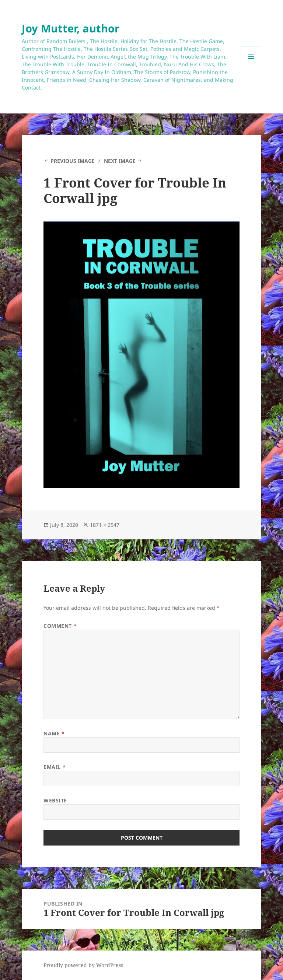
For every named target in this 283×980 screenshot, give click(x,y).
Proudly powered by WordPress (83, 965)
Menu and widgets (251, 67)
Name (54, 733)
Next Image (120, 161)
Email (55, 767)
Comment (60, 626)
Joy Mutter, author (71, 28)
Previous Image (73, 161)
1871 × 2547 (105, 525)
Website (55, 800)
